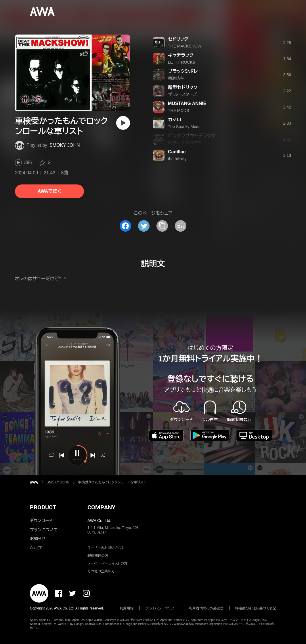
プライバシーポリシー (161, 608)
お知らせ (38, 539)
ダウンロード (41, 521)
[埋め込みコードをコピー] (181, 226)
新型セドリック (183, 87)
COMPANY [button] (101, 507)
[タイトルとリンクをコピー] (162, 226)
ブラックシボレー (185, 71)
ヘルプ (36, 548)
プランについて (44, 530)
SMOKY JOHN (65, 145)
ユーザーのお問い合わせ (106, 548)
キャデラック (181, 55)
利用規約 (127, 608)
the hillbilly (177, 159)
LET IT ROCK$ (181, 62)
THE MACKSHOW (185, 46)
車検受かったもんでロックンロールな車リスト (112, 482)
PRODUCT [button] (43, 507)
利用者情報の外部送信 (206, 608)
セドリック (178, 39)
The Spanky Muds (184, 127)
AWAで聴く (49, 191)
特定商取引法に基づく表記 (256, 608)
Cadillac (177, 152)
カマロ (175, 120)
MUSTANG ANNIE (187, 103)
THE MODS (179, 110)
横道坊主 (176, 78)
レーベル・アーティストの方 (107, 563)
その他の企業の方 (101, 571)
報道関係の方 (98, 556)
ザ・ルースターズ (182, 94)
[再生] (123, 123)
